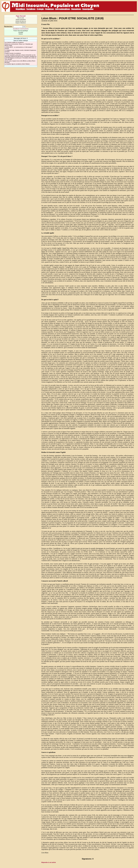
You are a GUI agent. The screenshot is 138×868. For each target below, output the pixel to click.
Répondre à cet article (49, 862)
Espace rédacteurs (21, 23)
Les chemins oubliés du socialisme (14, 42)
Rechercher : (9, 27)
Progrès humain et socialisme (13, 53)
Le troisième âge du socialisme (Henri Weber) (17, 64)
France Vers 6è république (21, 31)
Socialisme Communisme (21, 29)
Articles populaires (21, 19)
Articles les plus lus (21, 21)
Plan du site (21, 18)
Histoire (21, 34)
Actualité (21, 32)
